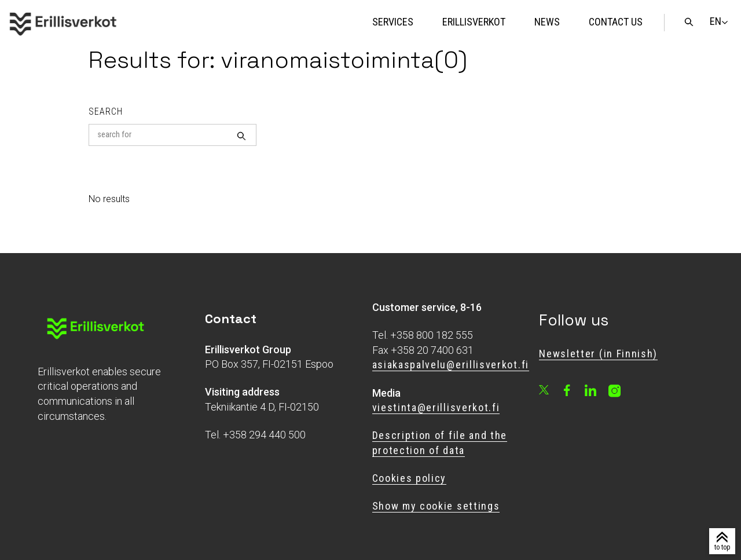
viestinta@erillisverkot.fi (436, 407)
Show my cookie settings (436, 506)
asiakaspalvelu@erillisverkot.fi (451, 365)
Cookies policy (410, 478)
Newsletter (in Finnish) (598, 354)
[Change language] (716, 21)
